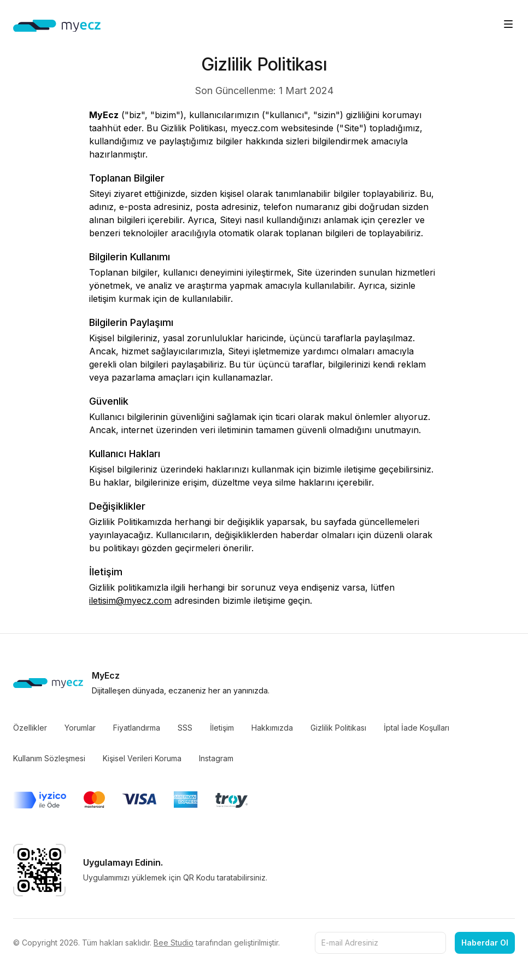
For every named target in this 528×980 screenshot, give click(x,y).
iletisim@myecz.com (130, 600)
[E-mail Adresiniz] (380, 943)
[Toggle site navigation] (508, 24)
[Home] (57, 26)
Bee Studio (174, 943)
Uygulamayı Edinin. (123, 862)
